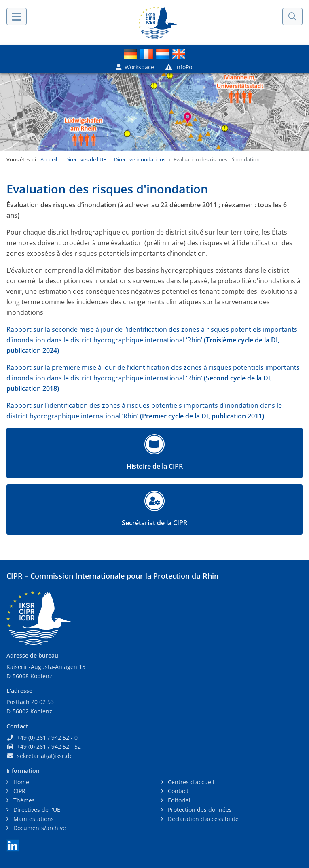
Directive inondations (140, 159)
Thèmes (23, 800)
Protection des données (199, 810)
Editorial (178, 800)
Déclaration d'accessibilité (202, 819)
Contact (177, 791)
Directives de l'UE (86, 159)
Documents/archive (39, 828)
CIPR (19, 791)
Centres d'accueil (190, 782)
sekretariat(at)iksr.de (45, 756)
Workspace (135, 67)
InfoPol (180, 67)
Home (20, 782)
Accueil (49, 159)
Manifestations (33, 819)
